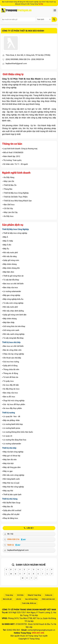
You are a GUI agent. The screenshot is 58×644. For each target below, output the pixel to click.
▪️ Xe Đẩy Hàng (8, 177)
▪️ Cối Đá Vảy (8, 208)
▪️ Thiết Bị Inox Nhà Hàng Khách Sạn (17, 201)
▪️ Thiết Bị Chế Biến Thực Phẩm (15, 197)
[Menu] (55, 10)
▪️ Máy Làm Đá (8, 181)
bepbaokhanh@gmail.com (16, 64)
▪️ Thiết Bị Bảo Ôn (10, 185)
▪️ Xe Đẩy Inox (8, 216)
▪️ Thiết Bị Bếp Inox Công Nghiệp (16, 193)
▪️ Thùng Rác (8, 189)
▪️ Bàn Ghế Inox (9, 205)
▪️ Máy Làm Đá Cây (10, 212)
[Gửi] (54, 19)
